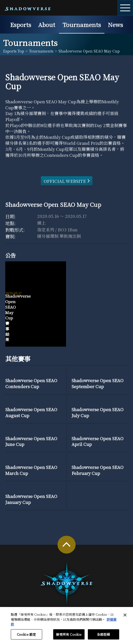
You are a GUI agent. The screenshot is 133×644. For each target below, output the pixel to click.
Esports (21, 25)
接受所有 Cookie (69, 637)
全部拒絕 (104, 637)
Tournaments (82, 25)
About (47, 25)
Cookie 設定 (26, 637)
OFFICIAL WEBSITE (65, 181)
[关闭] (125, 617)
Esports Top (14, 51)
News (115, 25)
